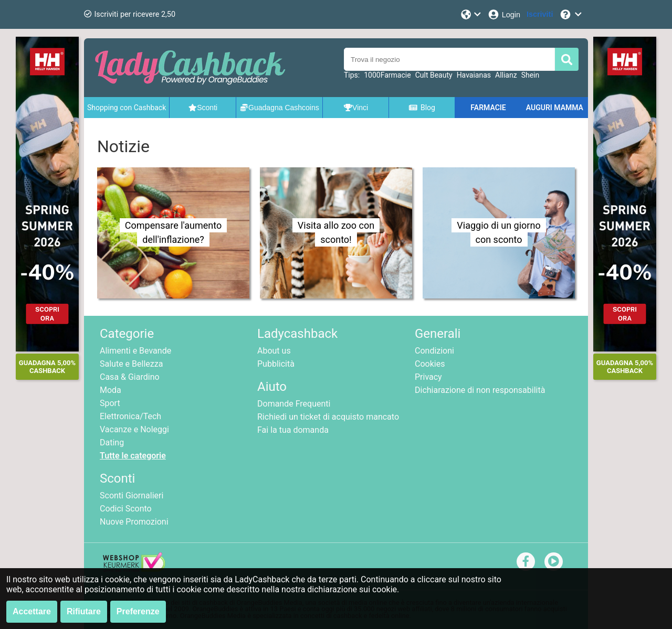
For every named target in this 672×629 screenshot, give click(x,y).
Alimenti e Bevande (135, 351)
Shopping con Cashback (127, 108)
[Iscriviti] (540, 14)
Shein (531, 75)
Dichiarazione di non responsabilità (480, 390)
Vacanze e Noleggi (134, 429)
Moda (111, 390)
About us (274, 351)
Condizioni (434, 351)
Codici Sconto (126, 509)
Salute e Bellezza (131, 364)
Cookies (430, 364)
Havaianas (474, 75)
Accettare (32, 611)
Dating (112, 443)
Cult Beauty (434, 75)
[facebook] (526, 561)
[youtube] (554, 561)
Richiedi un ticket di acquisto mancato (328, 417)
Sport (110, 403)
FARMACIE (488, 108)
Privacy (428, 377)
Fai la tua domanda (293, 430)
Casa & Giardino (130, 377)
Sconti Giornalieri (132, 495)
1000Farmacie (387, 75)
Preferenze (138, 611)
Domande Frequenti (294, 404)
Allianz (506, 75)
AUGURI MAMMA (555, 108)
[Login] (504, 14)
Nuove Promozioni (134, 522)
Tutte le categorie (133, 456)
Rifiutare (84, 611)
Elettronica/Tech (130, 416)
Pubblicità (276, 364)
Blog (422, 108)
